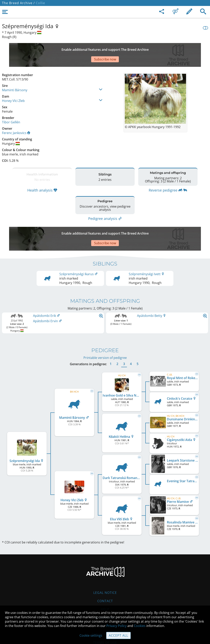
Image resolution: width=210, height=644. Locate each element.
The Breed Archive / (18, 3)
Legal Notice (105, 569)
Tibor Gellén (11, 108)
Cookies (105, 602)
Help (105, 586)
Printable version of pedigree (105, 334)
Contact (105, 577)
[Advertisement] (98, 48)
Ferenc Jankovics (16, 119)
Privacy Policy (116, 626)
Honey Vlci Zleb (13, 87)
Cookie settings (91, 635)
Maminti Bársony (15, 76)
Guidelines (105, 594)
